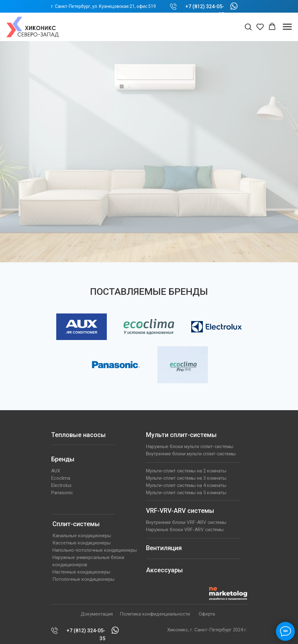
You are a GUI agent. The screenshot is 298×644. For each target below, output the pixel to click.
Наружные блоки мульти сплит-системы (190, 447)
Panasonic (62, 493)
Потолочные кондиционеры (83, 579)
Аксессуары (164, 570)
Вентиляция (164, 548)
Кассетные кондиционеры (82, 543)
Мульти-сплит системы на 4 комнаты (186, 485)
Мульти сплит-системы (181, 435)
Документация (97, 614)
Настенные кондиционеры (81, 572)
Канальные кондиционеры (82, 536)
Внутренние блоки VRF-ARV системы (186, 522)
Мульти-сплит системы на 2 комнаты (186, 471)
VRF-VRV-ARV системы (180, 511)
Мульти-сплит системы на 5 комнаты (186, 493)
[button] (248, 27)
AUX (56, 471)
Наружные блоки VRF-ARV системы (185, 530)
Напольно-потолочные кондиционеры (95, 550)
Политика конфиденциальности (155, 614)
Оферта (207, 614)
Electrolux (61, 485)
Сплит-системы (76, 524)
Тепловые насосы (79, 435)
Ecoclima (61, 478)
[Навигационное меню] (287, 27)
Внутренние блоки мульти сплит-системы (191, 454)
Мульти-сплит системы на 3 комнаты (186, 478)
